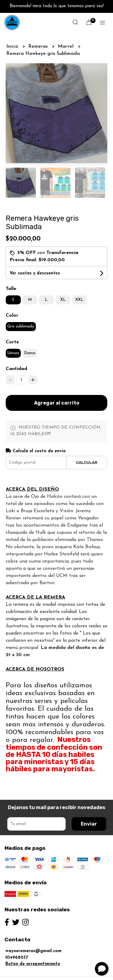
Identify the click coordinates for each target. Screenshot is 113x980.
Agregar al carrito (57, 390)
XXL (79, 287)
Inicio (13, 46)
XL (63, 287)
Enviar (89, 811)
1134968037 (17, 945)
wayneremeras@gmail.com (33, 938)
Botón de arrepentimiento (33, 951)
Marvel (66, 46)
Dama (30, 340)
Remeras (39, 46)
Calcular (87, 450)
